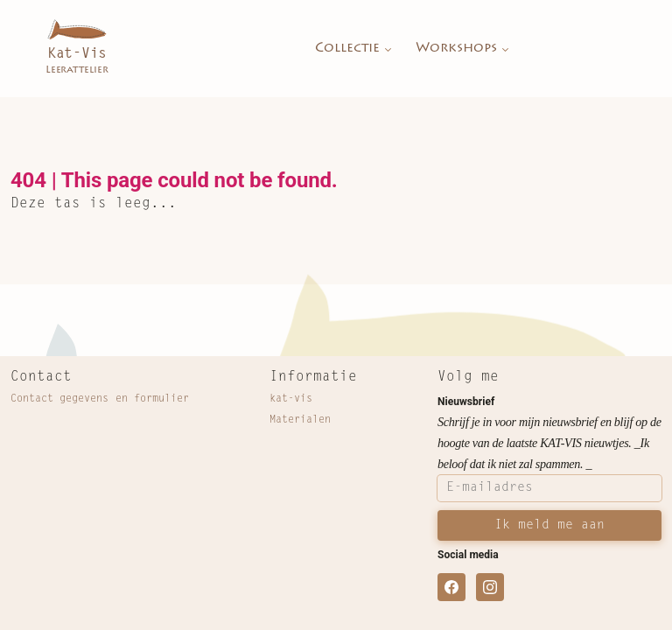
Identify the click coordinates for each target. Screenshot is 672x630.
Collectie (355, 49)
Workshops (464, 49)
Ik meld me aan (549, 525)
